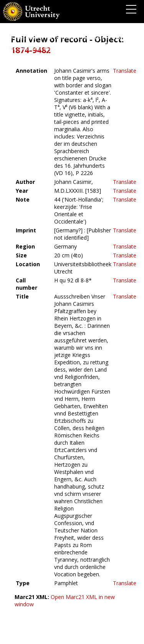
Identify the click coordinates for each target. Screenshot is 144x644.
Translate (125, 71)
